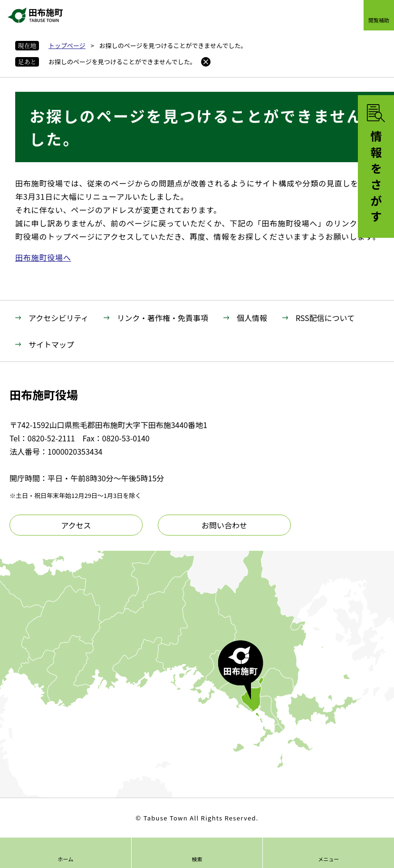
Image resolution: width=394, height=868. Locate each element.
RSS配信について (325, 318)
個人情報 (252, 318)
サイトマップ (51, 344)
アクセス (76, 525)
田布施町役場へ (43, 257)
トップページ (67, 45)
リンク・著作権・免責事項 (163, 318)
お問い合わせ (224, 525)
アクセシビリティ (58, 318)
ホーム (65, 859)
